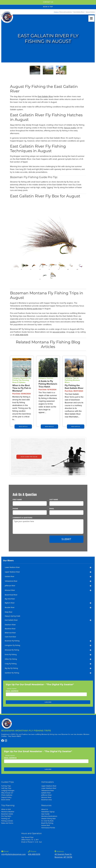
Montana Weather (8, 812)
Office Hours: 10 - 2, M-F (30, 840)
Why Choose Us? (7, 793)
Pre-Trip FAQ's (6, 816)
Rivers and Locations (66, 12)
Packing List (6, 818)
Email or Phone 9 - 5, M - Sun (32, 842)
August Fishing (90, 12)
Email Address (13, 691)
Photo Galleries (7, 795)
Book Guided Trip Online (29, 457)
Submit (66, 539)
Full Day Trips (6, 786)
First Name (17, 499)
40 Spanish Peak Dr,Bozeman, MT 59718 (63, 856)
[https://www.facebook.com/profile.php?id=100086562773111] (3, 741)
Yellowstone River (48, 790)
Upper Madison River (49, 786)
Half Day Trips (6, 788)
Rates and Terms (7, 823)
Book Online (6, 800)
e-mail (72, 332)
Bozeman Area (46, 800)
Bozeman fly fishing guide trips (29, 309)
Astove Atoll (45, 825)
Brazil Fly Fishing (47, 823)
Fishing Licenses (7, 821)
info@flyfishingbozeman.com (13, 854)
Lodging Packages (8, 790)
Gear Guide (45, 814)
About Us (45, 809)
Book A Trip (48, 7)
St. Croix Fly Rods (47, 821)
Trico (12, 125)
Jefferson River (47, 795)
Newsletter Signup (48, 812)
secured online (59, 332)
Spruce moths (70, 128)
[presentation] (29, 540)
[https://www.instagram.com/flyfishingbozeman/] (6, 741)
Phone (15, 509)
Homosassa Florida (48, 828)
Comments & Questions (22, 518)
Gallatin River (46, 793)
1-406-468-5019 (21, 335)
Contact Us (48, 2)
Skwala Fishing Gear (48, 818)
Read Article (23, 427)
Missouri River (46, 797)
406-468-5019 (34, 854)
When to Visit (6, 809)
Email (52, 509)
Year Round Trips (27, 837)
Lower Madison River (49, 788)
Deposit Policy (6, 797)
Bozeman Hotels (7, 814)
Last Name (54, 499)
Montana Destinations (49, 816)
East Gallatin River (79, 12)
